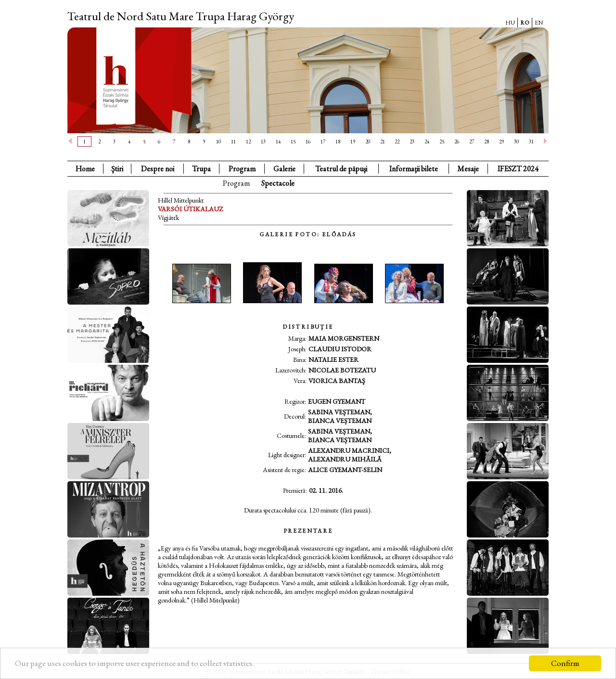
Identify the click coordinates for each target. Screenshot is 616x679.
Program (242, 169)
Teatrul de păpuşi (341, 169)
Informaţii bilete (414, 169)
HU (510, 23)
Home (85, 169)
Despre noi (158, 169)
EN (539, 23)
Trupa (201, 169)
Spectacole (278, 183)
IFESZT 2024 (518, 169)
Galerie (284, 169)
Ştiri (117, 169)
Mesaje (468, 169)
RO (525, 23)
